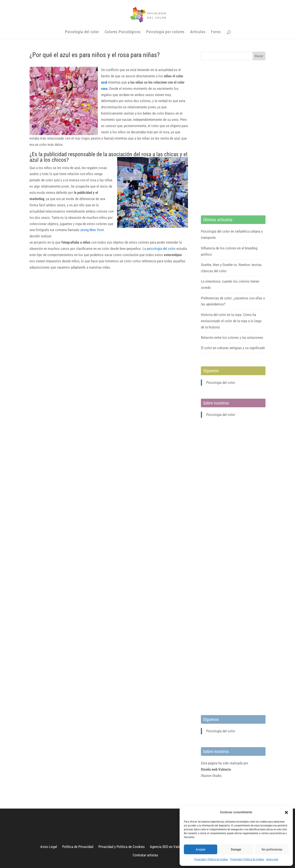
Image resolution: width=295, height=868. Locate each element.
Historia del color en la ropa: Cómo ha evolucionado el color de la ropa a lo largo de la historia (231, 321)
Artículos (198, 32)
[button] (286, 812)
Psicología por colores (165, 32)
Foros (216, 32)
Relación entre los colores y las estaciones (232, 338)
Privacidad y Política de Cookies (211, 859)
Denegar (236, 849)
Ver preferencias (272, 849)
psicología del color (161, 249)
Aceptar (201, 849)
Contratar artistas (145, 855)
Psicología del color (82, 32)
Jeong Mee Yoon (92, 230)
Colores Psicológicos (123, 32)
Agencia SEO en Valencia (168, 847)
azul (104, 82)
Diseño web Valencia (216, 769)
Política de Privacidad (78, 847)
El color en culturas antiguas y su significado (233, 348)
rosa (104, 89)
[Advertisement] (233, 138)
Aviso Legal (272, 859)
